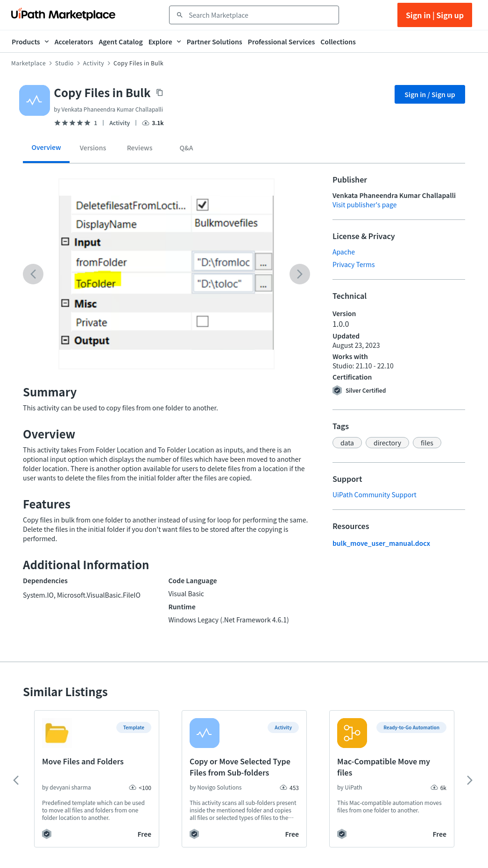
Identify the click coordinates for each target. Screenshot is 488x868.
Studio (64, 63)
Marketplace (28, 63)
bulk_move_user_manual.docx (381, 543)
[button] (347, 443)
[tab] (46, 151)
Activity (94, 63)
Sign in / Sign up (430, 94)
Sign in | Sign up (435, 15)
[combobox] (261, 15)
